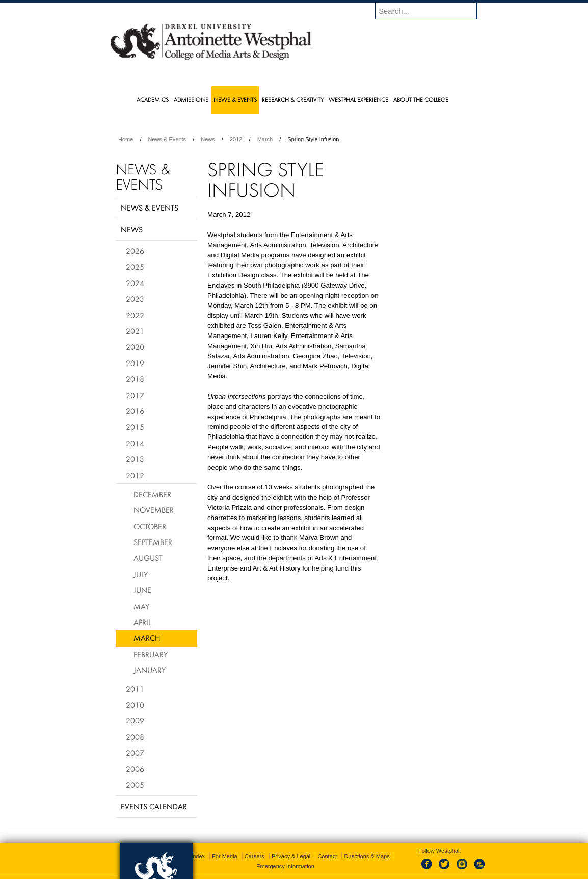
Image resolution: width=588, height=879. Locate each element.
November (154, 510)
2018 (135, 379)
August (148, 558)
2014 (135, 443)
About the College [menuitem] (421, 100)
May (141, 606)
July (141, 574)
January (150, 670)
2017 (135, 395)
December (152, 494)
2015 (135, 427)
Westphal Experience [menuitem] (358, 100)
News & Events (167, 139)
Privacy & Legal (291, 843)
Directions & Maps (367, 843)
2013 (135, 459)
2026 (135, 251)
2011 (135, 689)
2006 (135, 769)
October (150, 526)
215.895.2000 (382, 871)
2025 (135, 267)
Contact (327, 843)
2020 (135, 347)
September (153, 542)
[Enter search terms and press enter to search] (431, 11)
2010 (135, 705)
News (208, 139)
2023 (135, 299)
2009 (135, 720)
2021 (135, 331)
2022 (135, 315)
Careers (255, 843)
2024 (135, 283)
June (142, 590)
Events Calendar (154, 806)
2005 (135, 785)
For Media (225, 843)
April (142, 622)
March (265, 139)
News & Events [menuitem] (235, 100)
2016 (135, 411)
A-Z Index (193, 843)
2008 (135, 737)
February (151, 654)
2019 (135, 363)
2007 (135, 753)
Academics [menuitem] (153, 100)
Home (126, 139)
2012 (236, 139)
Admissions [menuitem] (191, 100)
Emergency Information (285, 854)
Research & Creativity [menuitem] (293, 100)
